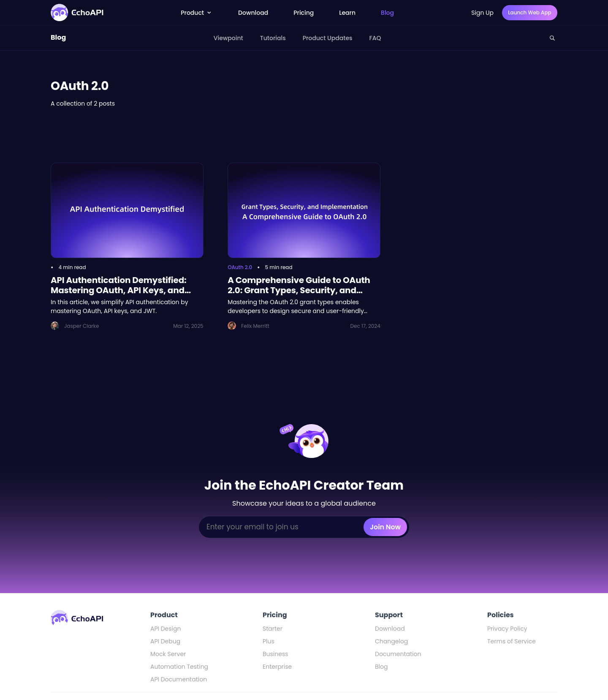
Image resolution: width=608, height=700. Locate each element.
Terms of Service (512, 641)
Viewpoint (228, 38)
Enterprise (277, 667)
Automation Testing (179, 667)
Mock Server (168, 654)
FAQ (375, 38)
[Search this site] (552, 38)
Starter (273, 629)
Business (275, 654)
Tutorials (273, 38)
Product (197, 13)
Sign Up (482, 13)
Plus (269, 641)
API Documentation (179, 679)
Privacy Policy (507, 629)
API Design (166, 629)
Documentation (398, 654)
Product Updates (328, 38)
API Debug (165, 641)
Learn (347, 13)
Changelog (391, 641)
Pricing (304, 13)
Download (253, 13)
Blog (387, 13)
